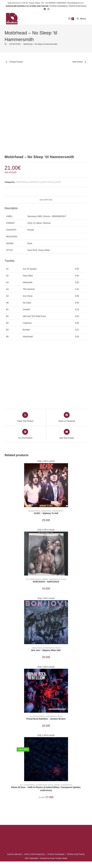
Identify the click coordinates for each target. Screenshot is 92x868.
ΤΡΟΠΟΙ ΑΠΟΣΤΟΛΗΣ (77, 6)
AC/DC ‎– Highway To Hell (46, 513)
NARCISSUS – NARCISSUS (46, 582)
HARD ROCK (21, 182)
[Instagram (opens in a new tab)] (48, 9)
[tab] (46, 200)
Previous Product (16, 62)
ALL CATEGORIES (33, 579)
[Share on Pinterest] (25, 434)
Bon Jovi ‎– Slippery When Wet (46, 650)
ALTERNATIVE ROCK (44, 785)
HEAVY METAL (48, 182)
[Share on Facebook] (67, 417)
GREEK (45, 579)
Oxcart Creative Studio (58, 858)
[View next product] (85, 62)
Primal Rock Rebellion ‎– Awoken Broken (46, 719)
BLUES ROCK (34, 511)
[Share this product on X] (25, 417)
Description (46, 200)
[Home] (5, 44)
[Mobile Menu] (80, 19)
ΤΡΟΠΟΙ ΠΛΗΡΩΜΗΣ (56, 854)
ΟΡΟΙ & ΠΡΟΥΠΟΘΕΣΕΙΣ (35, 854)
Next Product (77, 62)
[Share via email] (67, 434)
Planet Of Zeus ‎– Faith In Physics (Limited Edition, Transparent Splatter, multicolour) (46, 789)
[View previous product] (7, 62)
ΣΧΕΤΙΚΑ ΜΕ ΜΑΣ (15, 854)
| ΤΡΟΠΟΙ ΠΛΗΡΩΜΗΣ (58, 6)
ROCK (58, 182)
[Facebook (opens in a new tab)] (45, 9)
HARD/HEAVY (34, 182)
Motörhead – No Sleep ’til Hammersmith (40, 44)
